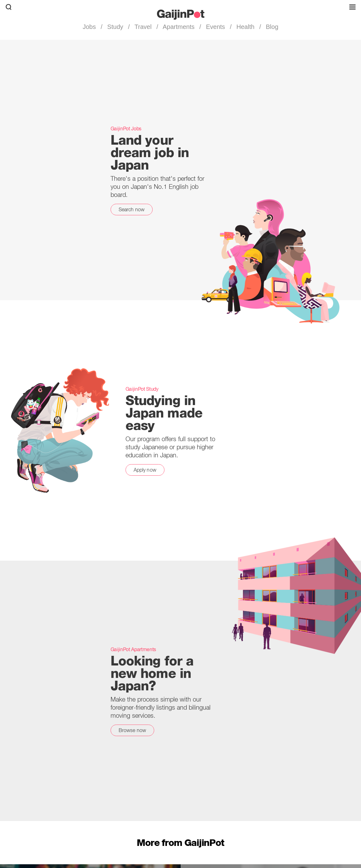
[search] (9, 7)
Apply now (145, 470)
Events (216, 27)
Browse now (133, 730)
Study (115, 27)
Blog (271, 27)
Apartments (179, 27)
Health (245, 27)
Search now (132, 209)
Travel (143, 27)
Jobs (90, 27)
